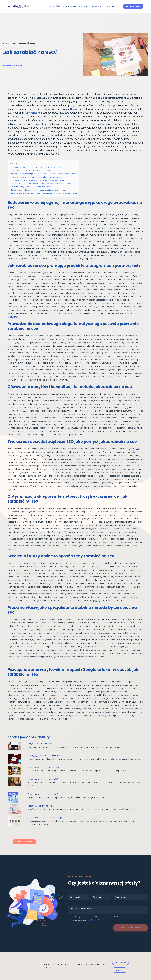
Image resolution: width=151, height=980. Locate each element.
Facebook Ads (97, 6)
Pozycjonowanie (70, 6)
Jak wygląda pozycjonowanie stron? (44, 756)
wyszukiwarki (13, 317)
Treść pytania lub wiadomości (81, 908)
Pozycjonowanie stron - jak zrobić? (43, 794)
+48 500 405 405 (133, 6)
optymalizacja (33, 113)
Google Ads (84, 6)
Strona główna (10, 43)
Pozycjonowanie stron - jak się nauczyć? (46, 817)
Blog (108, 6)
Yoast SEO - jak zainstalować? (41, 806)
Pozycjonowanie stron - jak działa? (43, 779)
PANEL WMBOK (120, 970)
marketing (65, 245)
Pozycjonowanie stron (12, 65)
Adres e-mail (98, 897)
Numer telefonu (121, 897)
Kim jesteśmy (55, 6)
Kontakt (116, 6)
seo (45, 102)
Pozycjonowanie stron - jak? (40, 744)
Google (74, 109)
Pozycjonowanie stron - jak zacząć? (43, 767)
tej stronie (93, 921)
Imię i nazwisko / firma (78, 897)
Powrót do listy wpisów (24, 842)
